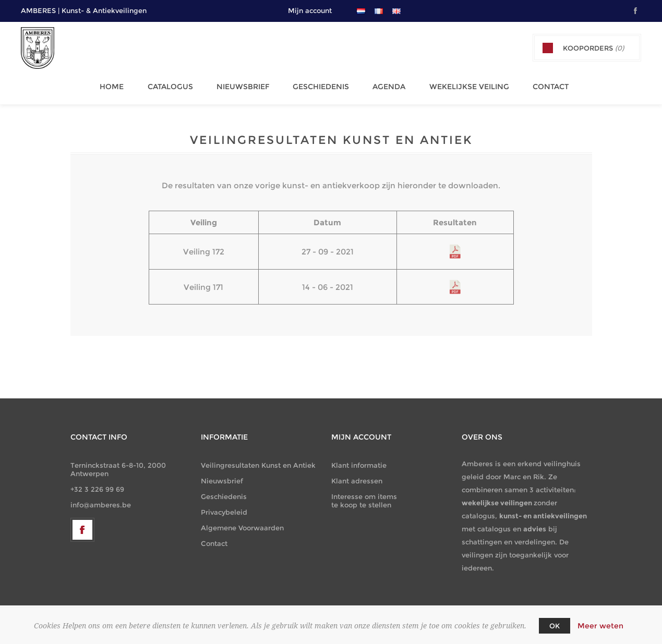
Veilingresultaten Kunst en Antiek (258, 460)
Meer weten (600, 626)
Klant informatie (359, 460)
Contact (539, 84)
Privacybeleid (224, 507)
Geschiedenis (318, 84)
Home (117, 84)
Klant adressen (357, 476)
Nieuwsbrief (242, 84)
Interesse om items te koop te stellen (364, 495)
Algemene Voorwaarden (242, 523)
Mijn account (310, 10)
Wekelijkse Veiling (460, 84)
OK (555, 626)
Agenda (383, 84)
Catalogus (172, 84)
